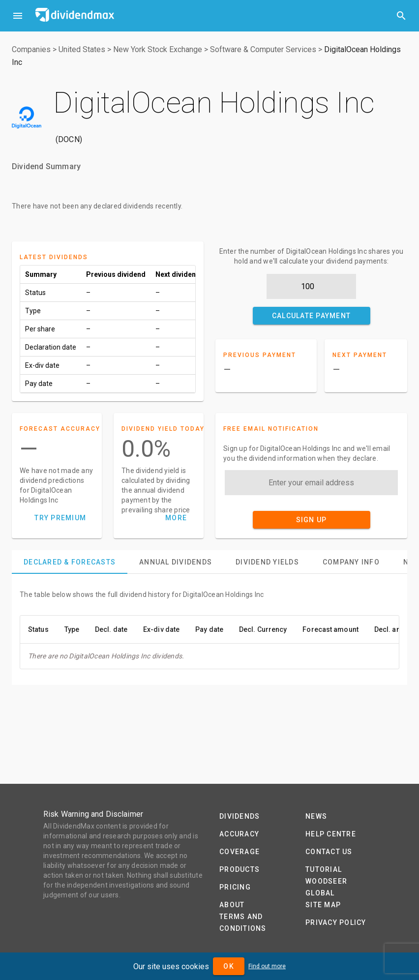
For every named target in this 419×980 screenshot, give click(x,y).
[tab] (70, 562)
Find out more (267, 966)
